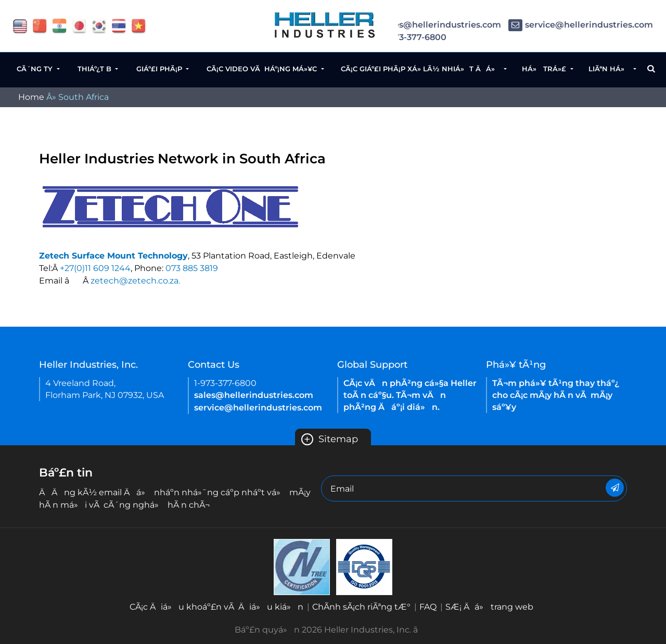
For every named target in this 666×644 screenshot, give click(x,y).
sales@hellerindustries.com (433, 25)
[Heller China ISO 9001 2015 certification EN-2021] (364, 566)
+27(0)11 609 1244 (95, 268)
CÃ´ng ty (36, 69)
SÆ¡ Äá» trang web (489, 607)
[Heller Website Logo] (325, 25)
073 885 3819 (192, 268)
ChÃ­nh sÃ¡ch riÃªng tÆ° (361, 607)
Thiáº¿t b (95, 69)
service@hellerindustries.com (581, 25)
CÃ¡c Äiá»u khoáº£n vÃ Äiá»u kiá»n (216, 607)
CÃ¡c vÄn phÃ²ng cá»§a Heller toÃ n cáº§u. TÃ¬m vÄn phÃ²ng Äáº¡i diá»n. (410, 395)
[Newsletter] (615, 488)
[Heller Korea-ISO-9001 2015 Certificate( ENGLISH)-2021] (302, 566)
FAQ (428, 607)
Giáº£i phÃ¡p (160, 69)
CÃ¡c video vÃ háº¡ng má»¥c (263, 69)
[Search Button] (651, 69)
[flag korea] (99, 25)
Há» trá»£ (545, 69)
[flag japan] (79, 25)
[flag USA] (20, 25)
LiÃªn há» (610, 69)
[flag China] (40, 25)
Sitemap (330, 439)
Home (31, 97)
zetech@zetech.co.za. (135, 281)
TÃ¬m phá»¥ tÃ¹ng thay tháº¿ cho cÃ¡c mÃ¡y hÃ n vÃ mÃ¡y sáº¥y (556, 395)
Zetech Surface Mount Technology (113, 256)
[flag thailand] (119, 25)
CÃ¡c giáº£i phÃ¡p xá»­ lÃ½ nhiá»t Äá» (421, 69)
